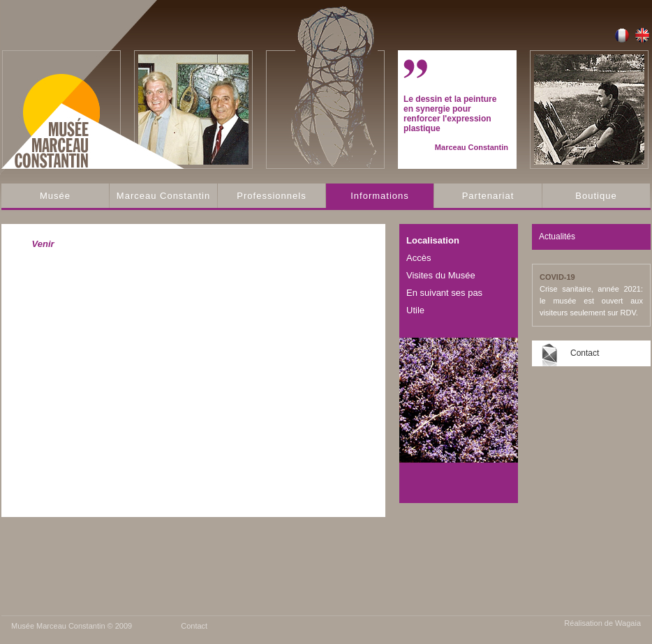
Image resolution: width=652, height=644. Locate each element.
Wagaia (628, 623)
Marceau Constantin (163, 196)
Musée (55, 196)
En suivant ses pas (444, 293)
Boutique (596, 196)
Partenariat (488, 196)
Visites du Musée (441, 275)
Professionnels (271, 196)
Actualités (557, 237)
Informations (380, 196)
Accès (418, 258)
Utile (415, 310)
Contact (585, 353)
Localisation (433, 240)
